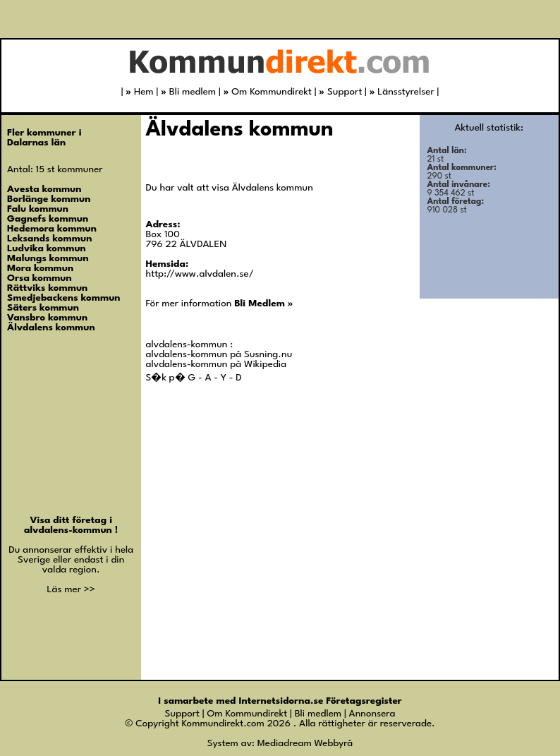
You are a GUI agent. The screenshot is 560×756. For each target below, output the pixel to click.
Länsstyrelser (402, 92)
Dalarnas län (36, 143)
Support (340, 92)
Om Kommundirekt (268, 92)
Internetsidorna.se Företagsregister (320, 701)
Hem (139, 92)
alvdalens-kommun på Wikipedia (217, 364)
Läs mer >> (71, 589)
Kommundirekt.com (223, 724)
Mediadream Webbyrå (305, 743)
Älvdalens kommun (240, 130)
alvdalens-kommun (69, 530)
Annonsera (372, 714)
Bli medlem (188, 92)
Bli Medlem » (263, 304)
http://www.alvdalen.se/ (200, 274)
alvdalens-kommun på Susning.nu (219, 354)
